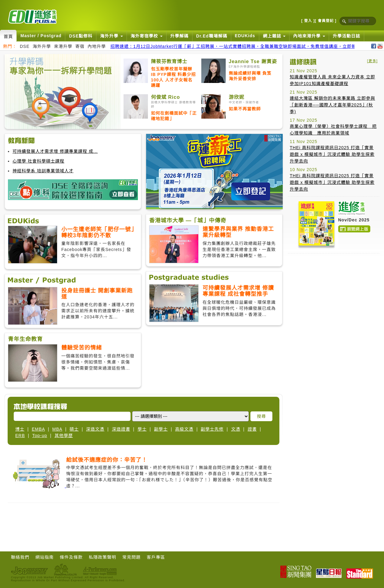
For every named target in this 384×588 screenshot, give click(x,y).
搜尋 (261, 416)
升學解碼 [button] (179, 36)
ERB (20, 436)
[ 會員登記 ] (326, 21)
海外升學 (42, 46)
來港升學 (63, 46)
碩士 (74, 429)
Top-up (40, 436)
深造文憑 (95, 429)
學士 (142, 429)
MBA (57, 429)
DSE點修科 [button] (81, 36)
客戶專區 (156, 557)
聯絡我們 (20, 557)
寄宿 (80, 46)
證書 (252, 429)
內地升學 (97, 46)
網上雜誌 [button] (274, 36)
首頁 (8, 37)
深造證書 (121, 429)
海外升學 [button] (111, 36)
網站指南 (45, 557)
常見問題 (131, 557)
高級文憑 (184, 429)
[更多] (372, 61)
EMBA (38, 429)
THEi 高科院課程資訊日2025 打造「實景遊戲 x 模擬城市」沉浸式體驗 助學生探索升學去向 (332, 154)
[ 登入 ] (308, 21)
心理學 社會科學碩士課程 (38, 161)
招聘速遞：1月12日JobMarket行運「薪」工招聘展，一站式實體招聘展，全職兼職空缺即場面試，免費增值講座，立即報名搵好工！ (245, 46)
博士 (20, 429)
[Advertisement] (312, 350)
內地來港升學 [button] (309, 36)
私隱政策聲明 (102, 557)
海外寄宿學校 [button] (147, 36)
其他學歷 (64, 436)
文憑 (236, 429)
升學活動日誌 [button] (346, 36)
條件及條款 (71, 557)
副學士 (161, 429)
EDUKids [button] (245, 36)
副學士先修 (212, 429)
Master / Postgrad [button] (41, 36)
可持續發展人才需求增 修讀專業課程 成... (55, 151)
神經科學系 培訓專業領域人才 (43, 171)
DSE (25, 46)
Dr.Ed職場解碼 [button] (212, 36)
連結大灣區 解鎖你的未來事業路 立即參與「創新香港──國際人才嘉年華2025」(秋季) (332, 105)
